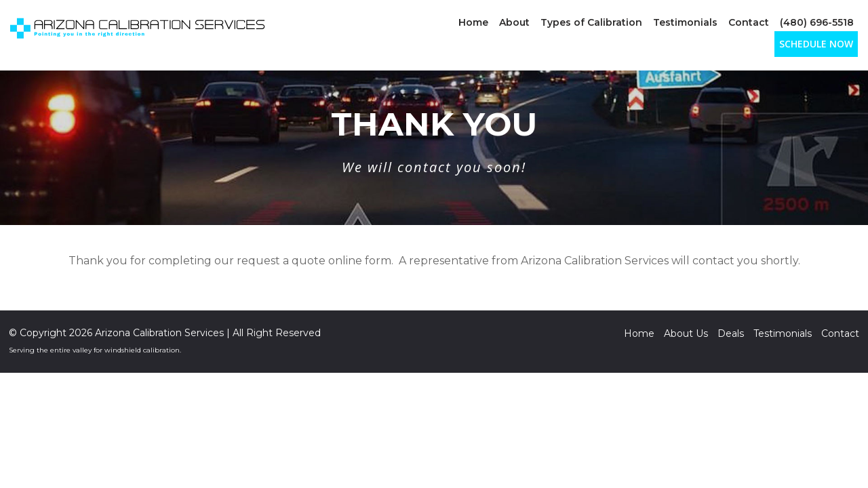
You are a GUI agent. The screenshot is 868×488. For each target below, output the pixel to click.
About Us (686, 333)
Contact (749, 22)
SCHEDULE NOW (816, 44)
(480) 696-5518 (817, 22)
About (514, 22)
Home (473, 22)
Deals (731, 333)
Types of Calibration (591, 22)
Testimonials (685, 22)
